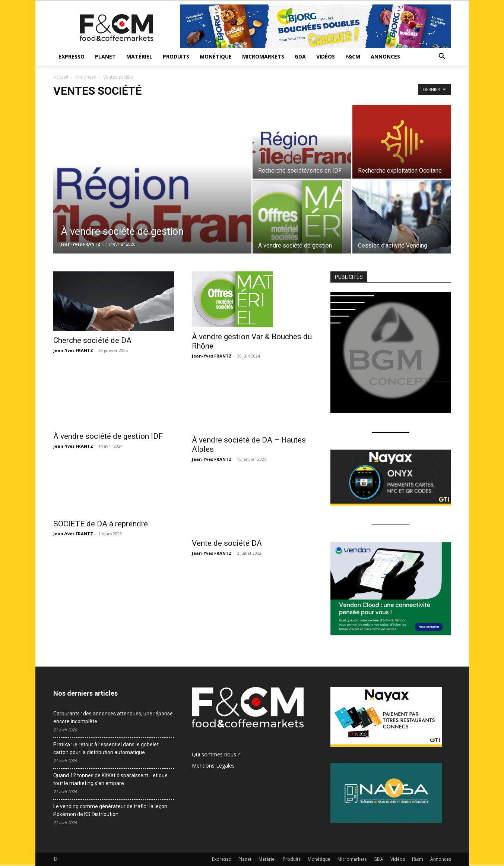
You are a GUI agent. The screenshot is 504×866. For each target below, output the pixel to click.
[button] (442, 57)
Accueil (61, 77)
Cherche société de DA (92, 340)
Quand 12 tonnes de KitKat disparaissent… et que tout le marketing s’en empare (110, 779)
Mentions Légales (213, 766)
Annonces (385, 56)
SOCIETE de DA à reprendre (101, 524)
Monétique (216, 56)
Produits (176, 56)
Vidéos (326, 56)
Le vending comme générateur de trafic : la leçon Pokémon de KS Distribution (110, 810)
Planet (105, 56)
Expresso (72, 56)
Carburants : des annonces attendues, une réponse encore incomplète (113, 717)
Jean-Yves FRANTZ (81, 244)
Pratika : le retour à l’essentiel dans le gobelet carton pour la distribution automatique (106, 748)
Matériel (139, 56)
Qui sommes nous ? (216, 754)
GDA (300, 56)
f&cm (353, 56)
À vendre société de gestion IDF (108, 421)
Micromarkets (263, 56)
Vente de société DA (227, 543)
